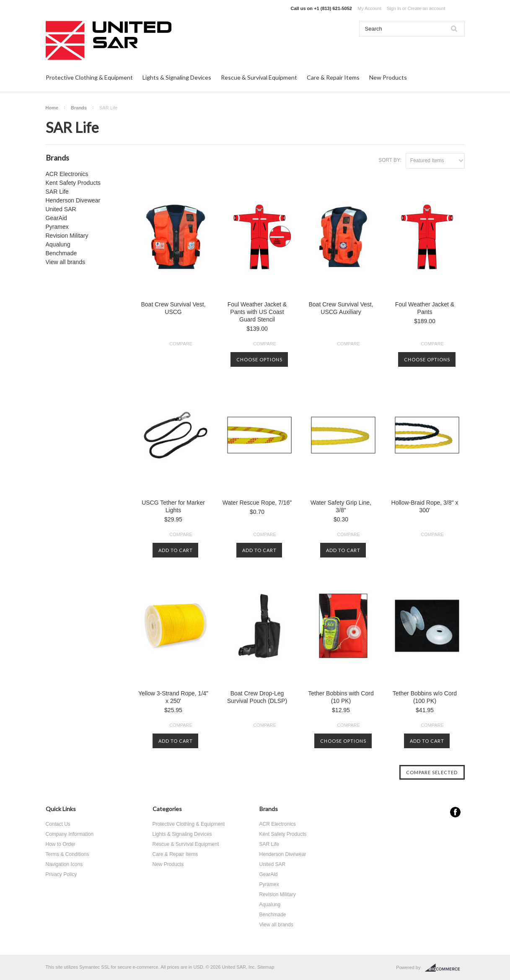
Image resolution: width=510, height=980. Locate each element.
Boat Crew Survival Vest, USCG (173, 308)
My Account (369, 8)
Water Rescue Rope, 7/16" (257, 503)
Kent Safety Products (73, 183)
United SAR (61, 209)
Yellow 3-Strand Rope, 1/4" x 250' (173, 697)
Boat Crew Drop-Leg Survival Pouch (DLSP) (257, 697)
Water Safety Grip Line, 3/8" (341, 506)
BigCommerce (445, 968)
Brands (79, 108)
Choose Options (259, 359)
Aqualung (58, 244)
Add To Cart (176, 550)
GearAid (56, 218)
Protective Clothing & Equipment (89, 77)
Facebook (455, 812)
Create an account (426, 8)
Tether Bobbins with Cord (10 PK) (341, 697)
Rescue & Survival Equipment (259, 77)
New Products (388, 77)
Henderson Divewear (73, 200)
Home (52, 108)
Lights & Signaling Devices (177, 77)
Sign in (394, 8)
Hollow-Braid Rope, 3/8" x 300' (425, 506)
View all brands (66, 262)
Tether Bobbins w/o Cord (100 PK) (425, 697)
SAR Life (57, 192)
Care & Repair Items (333, 77)
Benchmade (61, 253)
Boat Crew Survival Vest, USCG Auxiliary (341, 308)
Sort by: (390, 160)
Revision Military (67, 236)
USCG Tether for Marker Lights (173, 506)
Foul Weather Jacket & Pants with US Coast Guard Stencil (257, 312)
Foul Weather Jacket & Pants (425, 308)
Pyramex (57, 227)
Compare (181, 344)
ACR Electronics (67, 174)
